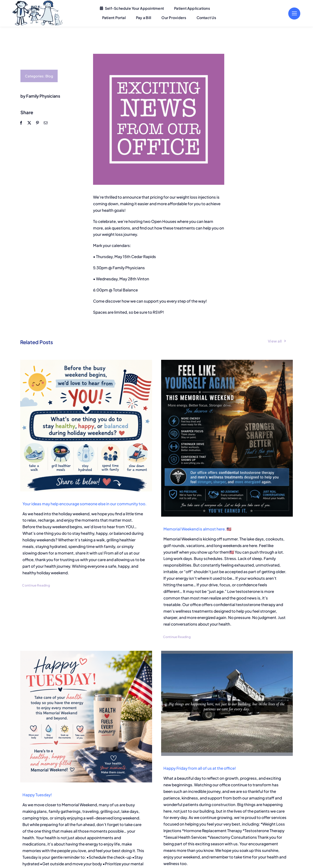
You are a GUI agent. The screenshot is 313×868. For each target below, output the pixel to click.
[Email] (45, 123)
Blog (49, 76)
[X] (29, 123)
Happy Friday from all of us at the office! (200, 768)
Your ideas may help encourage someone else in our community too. (84, 504)
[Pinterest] (37, 123)
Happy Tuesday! (37, 795)
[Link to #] (294, 14)
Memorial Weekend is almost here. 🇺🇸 (197, 529)
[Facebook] (21, 123)
